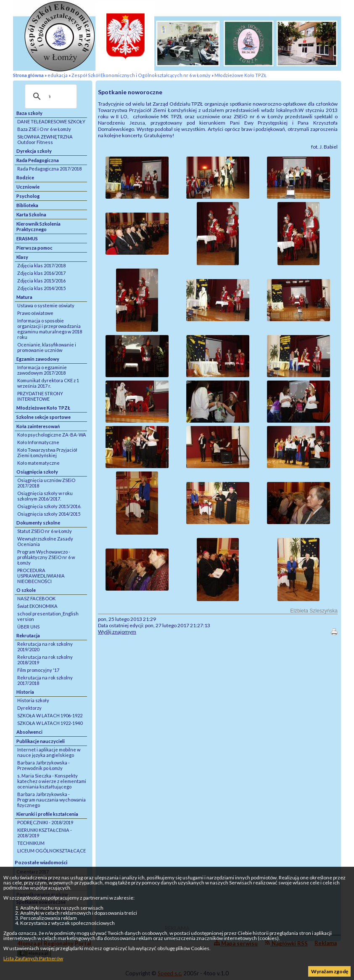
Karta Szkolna (31, 214)
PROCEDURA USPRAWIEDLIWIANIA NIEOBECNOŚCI (41, 576)
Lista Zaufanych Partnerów (33, 958)
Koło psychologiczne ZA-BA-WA (52, 435)
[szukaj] (50, 96)
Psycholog (28, 196)
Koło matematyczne (38, 463)
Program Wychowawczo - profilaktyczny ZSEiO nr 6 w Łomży (46, 557)
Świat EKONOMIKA (37, 606)
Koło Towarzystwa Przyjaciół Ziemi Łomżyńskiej (47, 453)
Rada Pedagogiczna (38, 160)
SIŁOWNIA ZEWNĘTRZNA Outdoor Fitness (45, 139)
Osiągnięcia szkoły (37, 472)
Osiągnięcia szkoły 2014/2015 (49, 514)
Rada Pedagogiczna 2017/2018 (49, 169)
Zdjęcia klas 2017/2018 (41, 265)
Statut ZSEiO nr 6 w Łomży (45, 531)
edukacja (58, 75)
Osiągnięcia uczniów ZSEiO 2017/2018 (46, 483)
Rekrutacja (28, 635)
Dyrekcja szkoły (34, 151)
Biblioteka (27, 205)
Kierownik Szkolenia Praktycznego (38, 226)
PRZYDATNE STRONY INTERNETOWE (40, 396)
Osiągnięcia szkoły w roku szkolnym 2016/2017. (45, 496)
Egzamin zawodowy (38, 359)
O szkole (26, 590)
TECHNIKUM (31, 843)
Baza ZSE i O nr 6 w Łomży (44, 129)
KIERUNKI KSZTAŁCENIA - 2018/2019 (45, 833)
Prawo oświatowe (35, 313)
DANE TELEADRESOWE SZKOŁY (51, 121)
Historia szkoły (33, 700)
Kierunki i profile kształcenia (47, 814)
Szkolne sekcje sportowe (44, 417)
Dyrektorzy (29, 708)
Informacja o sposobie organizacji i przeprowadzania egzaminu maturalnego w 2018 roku (50, 329)
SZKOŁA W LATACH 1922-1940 (50, 723)
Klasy (22, 257)
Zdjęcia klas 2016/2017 (41, 273)
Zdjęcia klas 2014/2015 (41, 288)
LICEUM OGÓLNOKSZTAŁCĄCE (52, 851)
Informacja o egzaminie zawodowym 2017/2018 (42, 370)
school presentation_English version (48, 616)
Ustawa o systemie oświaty (46, 305)
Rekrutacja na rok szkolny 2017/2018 (45, 680)
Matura (24, 297)
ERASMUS (27, 238)
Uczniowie (28, 187)
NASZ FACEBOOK (36, 598)
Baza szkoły (29, 113)
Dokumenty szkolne (38, 523)
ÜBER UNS (28, 627)
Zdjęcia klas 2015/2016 (41, 281)
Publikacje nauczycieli (41, 741)
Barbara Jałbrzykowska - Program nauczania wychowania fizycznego (52, 800)
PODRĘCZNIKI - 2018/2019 (45, 822)
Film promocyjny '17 (38, 670)
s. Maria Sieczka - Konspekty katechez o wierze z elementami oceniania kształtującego (52, 781)
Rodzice (25, 177)
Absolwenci (29, 732)
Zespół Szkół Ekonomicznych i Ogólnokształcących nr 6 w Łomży (141, 75)
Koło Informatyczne (38, 442)
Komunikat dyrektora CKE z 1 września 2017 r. (48, 383)
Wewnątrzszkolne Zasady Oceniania (45, 541)
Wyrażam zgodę (330, 971)
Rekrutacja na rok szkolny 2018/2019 (45, 660)
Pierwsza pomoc (34, 248)
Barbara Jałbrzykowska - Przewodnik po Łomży (44, 765)
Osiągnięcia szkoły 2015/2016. (49, 506)
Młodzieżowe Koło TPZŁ (240, 75)
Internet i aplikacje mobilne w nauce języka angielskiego (49, 752)
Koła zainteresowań (38, 426)
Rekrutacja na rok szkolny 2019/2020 (45, 647)
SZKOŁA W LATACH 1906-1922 (50, 715)
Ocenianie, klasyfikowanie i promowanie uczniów (47, 347)
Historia (25, 692)
